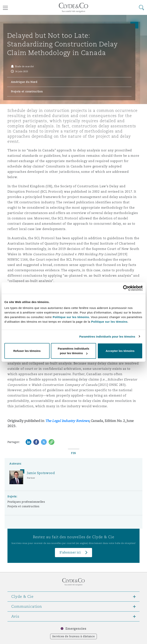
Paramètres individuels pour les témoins (107, 336)
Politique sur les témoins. (71, 317)
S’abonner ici (70, 552)
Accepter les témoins (120, 351)
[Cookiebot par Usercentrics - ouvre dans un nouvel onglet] (126, 288)
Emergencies (76, 629)
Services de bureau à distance (74, 636)
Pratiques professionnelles (26, 502)
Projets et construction (23, 506)
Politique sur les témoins (109, 322)
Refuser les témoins (27, 351)
